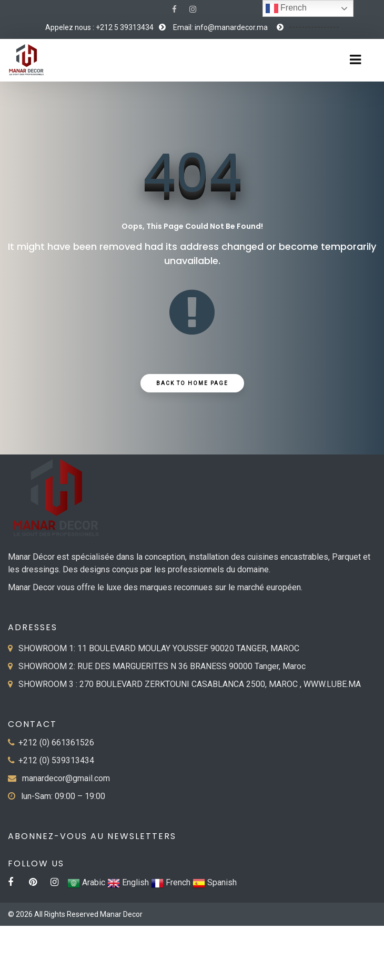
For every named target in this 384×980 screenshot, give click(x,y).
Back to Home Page (192, 383)
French (286, 8)
